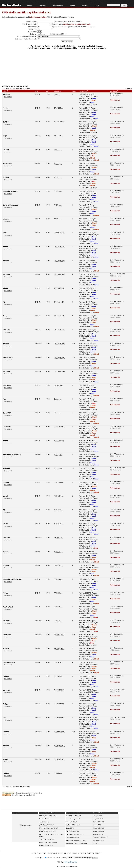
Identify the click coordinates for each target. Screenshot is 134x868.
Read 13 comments (117, 121)
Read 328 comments (117, 592)
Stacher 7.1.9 (70, 828)
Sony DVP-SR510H (98, 819)
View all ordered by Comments (39, 48)
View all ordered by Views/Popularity (93, 48)
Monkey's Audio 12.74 (46, 845)
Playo (5, 136)
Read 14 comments (117, 135)
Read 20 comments (117, 703)
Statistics (90, 853)
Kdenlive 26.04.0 (44, 819)
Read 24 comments (117, 509)
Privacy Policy (52, 853)
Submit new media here (38, 17)
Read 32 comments (117, 315)
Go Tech (6, 150)
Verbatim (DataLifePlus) (12, 454)
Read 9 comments (116, 759)
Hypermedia (8, 163)
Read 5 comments (116, 94)
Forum (30, 6)
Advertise (67, 853)
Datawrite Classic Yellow (12, 579)
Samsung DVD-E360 (99, 831)
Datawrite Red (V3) (10, 191)
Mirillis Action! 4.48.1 (72, 831)
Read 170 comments (117, 689)
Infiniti (5, 247)
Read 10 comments (117, 191)
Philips (5, 704)
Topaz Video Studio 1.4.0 (47, 839)
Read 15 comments (117, 745)
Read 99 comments (117, 329)
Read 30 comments (117, 426)
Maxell (5, 496)
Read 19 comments (117, 412)
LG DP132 (96, 844)
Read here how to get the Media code (77, 24)
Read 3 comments (116, 440)
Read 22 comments (117, 537)
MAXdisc (6, 94)
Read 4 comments (116, 246)
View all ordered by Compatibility (65, 48)
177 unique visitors (25, 825)
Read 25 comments (117, 579)
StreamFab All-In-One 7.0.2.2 (75, 834)
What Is (85, 6)
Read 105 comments (117, 468)
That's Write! (8, 607)
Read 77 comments (117, 454)
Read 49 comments (117, 301)
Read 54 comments (117, 523)
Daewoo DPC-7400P (99, 822)
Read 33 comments (117, 232)
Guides (72, 6)
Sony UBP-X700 (98, 816)
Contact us (42, 853)
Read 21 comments (117, 357)
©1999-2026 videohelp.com (67, 866)
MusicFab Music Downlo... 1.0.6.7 (76, 840)
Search (34, 853)
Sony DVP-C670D (98, 834)
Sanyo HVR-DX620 (98, 840)
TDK (4, 302)
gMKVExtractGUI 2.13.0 (46, 825)
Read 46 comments (117, 495)
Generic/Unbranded (10, 205)
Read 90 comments (117, 565)
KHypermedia (8, 357)
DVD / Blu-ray (58, 6)
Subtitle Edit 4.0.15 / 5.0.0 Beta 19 (76, 844)
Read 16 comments (117, 218)
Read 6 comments (116, 107)
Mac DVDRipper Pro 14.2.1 (47, 831)
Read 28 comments (117, 731)
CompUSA (7, 413)
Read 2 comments (116, 177)
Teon (5, 316)
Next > (129, 88)
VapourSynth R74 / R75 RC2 (48, 816)
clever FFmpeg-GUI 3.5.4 (74, 819)
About (97, 6)
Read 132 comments (117, 717)
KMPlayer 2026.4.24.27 (73, 825)
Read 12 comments (117, 149)
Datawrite (7, 621)
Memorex (6, 274)
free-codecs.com (71, 862)
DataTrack (7, 385)
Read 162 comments (117, 274)
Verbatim (6, 468)
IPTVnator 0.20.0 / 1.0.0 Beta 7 (49, 828)
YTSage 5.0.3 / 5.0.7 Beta (74, 816)
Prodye (6, 108)
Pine (5, 399)
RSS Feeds (82, 853)
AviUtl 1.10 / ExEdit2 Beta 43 (48, 842)
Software (42, 6)
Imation (6, 260)
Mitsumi (6, 219)
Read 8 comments (116, 204)
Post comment (115, 100)
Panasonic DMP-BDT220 (100, 837)
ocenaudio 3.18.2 (71, 822)
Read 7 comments (116, 371)
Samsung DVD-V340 (99, 828)
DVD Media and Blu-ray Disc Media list (26, 12)
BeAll (5, 233)
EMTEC (6, 122)
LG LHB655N (97, 825)
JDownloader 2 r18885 (73, 837)
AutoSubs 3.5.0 (44, 822)
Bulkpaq (6, 177)
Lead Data (7, 427)
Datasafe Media (9, 662)
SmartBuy (7, 635)
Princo (5, 593)
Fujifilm (6, 676)
